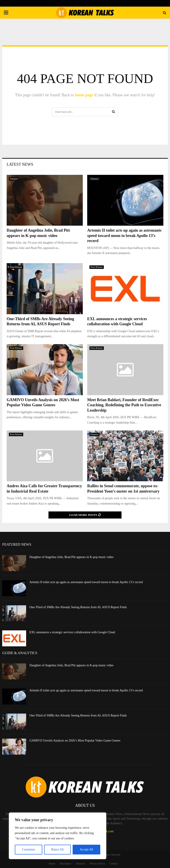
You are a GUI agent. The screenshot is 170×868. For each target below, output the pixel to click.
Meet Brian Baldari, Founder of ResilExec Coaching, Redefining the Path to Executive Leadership (124, 405)
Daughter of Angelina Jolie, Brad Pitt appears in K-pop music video (71, 557)
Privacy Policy (97, 864)
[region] (58, 836)
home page (84, 95)
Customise (28, 849)
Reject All (57, 849)
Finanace (14, 179)
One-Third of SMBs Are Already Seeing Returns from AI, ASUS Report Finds (78, 607)
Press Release (16, 267)
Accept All (86, 849)
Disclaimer (65, 864)
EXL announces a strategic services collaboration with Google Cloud (72, 632)
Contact (113, 864)
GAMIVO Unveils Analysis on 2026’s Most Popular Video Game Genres (75, 741)
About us (80, 864)
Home (52, 864)
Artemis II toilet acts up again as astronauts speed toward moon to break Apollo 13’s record (124, 236)
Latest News (20, 164)
